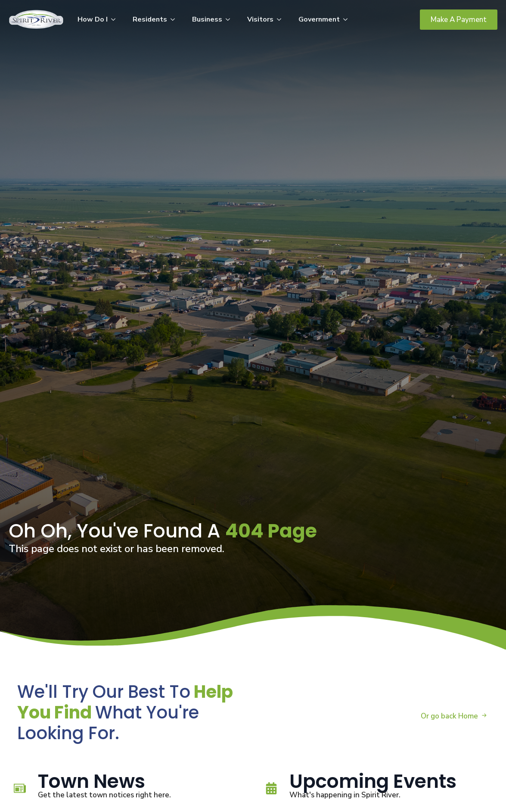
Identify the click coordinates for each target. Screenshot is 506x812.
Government (319, 19)
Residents (150, 19)
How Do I (93, 19)
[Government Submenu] (348, 19)
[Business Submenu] (230, 19)
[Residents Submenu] (175, 19)
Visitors (260, 19)
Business (207, 19)
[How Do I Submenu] (116, 19)
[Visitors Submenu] (282, 19)
